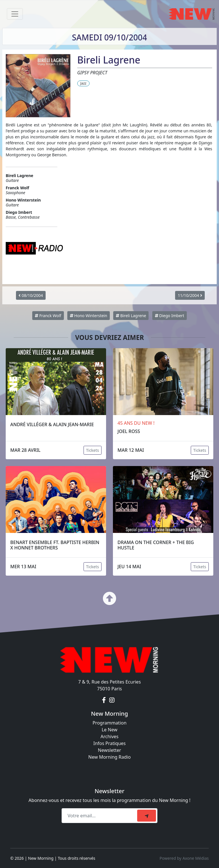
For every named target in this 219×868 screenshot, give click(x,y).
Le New (109, 730)
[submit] (147, 816)
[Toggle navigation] (15, 14)
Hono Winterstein (89, 316)
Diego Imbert (170, 316)
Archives (109, 736)
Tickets (93, 450)
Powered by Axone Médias (184, 858)
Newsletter (109, 750)
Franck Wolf (48, 316)
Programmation (109, 723)
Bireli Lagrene (131, 316)
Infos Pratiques (109, 743)
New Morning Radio (110, 757)
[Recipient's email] (100, 816)
